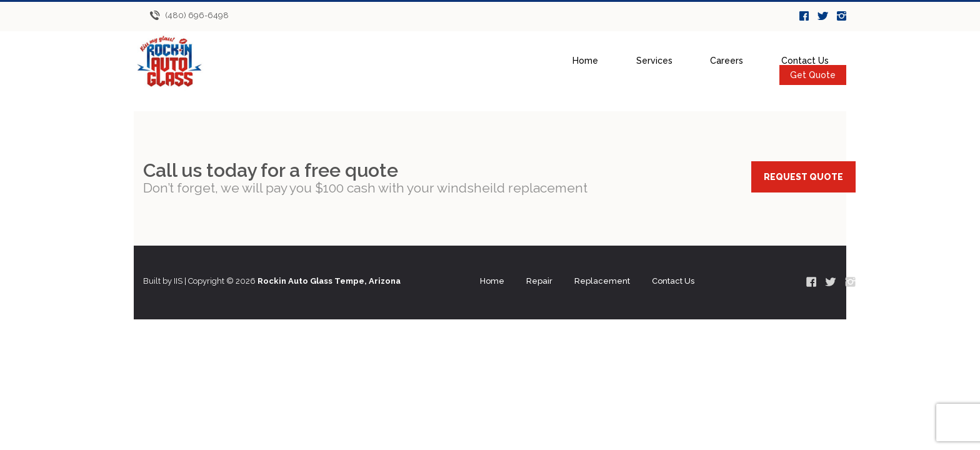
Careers (727, 61)
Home (585, 61)
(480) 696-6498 (197, 15)
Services (654, 61)
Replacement (602, 281)
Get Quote (813, 75)
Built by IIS (163, 281)
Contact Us (805, 61)
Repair (539, 281)
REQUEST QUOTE (803, 177)
